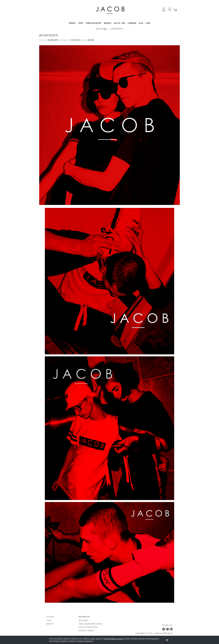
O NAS (49, 620)
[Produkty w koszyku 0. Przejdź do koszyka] (176, 11)
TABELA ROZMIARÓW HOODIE (90, 624)
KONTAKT (50, 624)
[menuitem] (72, 23)
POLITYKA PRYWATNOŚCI (88, 627)
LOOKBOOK (75, 40)
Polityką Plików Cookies (113, 639)
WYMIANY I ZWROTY (87, 631)
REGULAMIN (83, 620)
